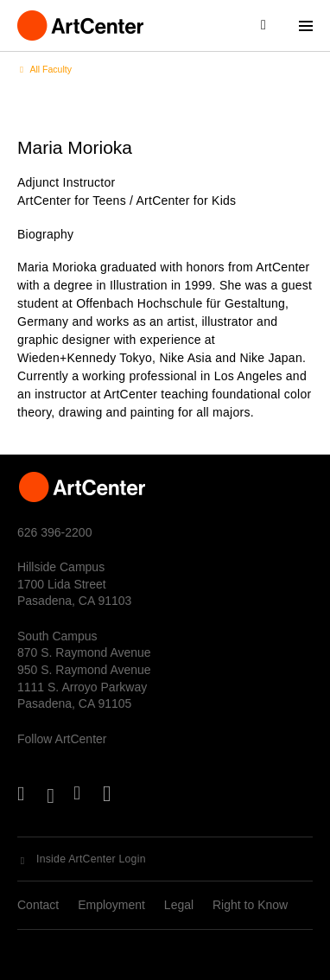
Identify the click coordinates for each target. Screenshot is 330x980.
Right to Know (250, 905)
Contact (38, 905)
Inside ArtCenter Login (91, 859)
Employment (111, 905)
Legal (179, 905)
